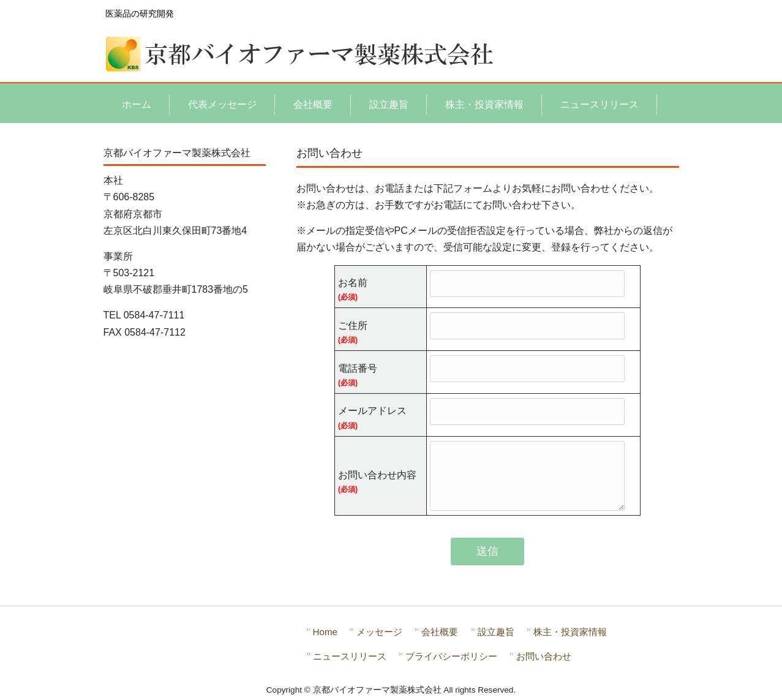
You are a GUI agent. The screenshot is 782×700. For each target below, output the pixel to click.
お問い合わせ (544, 656)
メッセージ (379, 632)
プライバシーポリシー (451, 656)
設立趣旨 (496, 632)
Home (325, 632)
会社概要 (440, 632)
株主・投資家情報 (570, 632)
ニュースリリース (350, 656)
